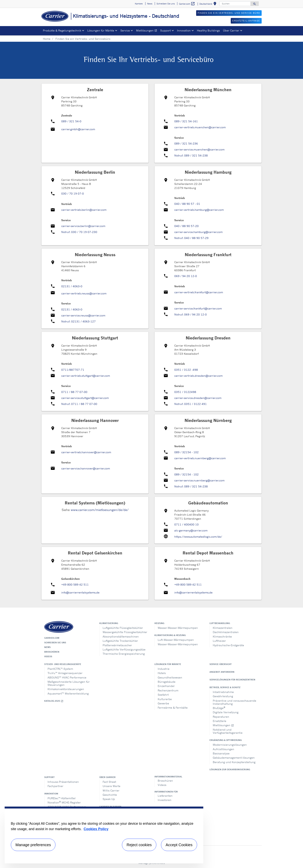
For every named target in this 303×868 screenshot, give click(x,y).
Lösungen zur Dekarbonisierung (230, 769)
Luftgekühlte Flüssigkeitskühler (123, 628)
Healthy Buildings (208, 30)
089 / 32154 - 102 (186, 452)
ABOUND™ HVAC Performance (67, 677)
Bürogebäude (167, 682)
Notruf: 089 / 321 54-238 (191, 155)
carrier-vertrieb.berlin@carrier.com (84, 210)
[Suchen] (235, 4)
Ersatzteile (220, 721)
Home (47, 39)
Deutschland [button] (209, 4)
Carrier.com (52, 638)
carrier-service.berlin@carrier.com (83, 226)
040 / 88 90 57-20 (186, 226)
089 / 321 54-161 (186, 121)
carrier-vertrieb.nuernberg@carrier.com (200, 458)
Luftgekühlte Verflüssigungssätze (124, 649)
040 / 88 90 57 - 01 (187, 204)
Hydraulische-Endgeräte (228, 645)
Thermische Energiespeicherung (124, 654)
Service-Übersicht (221, 664)
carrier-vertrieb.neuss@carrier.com (84, 293)
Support (49, 777)
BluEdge (219, 708)
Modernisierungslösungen (230, 745)
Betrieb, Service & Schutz (225, 687)
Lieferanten (165, 796)
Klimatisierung (109, 623)
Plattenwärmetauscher (117, 645)
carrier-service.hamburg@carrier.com (198, 232)
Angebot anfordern (222, 672)
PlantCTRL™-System (60, 669)
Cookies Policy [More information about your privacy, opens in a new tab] (96, 829)
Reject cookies (139, 845)
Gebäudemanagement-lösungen (234, 758)
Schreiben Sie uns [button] (166, 4)
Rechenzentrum (168, 690)
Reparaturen (221, 717)
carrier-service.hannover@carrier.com (86, 468)
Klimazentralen (223, 628)
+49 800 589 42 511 (75, 584)
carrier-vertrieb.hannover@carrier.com (86, 452)
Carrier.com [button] (187, 4)
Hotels (162, 673)
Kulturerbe (165, 699)
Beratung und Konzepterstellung (234, 762)
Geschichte (110, 795)
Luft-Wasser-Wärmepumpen (176, 640)
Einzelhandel (166, 686)
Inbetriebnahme (223, 692)
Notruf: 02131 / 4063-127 (78, 321)
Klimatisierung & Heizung (170, 635)
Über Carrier (107, 777)
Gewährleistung (223, 696)
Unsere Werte (111, 786)
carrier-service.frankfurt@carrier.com (198, 308)
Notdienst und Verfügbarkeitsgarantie (228, 731)
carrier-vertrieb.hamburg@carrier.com (199, 210)
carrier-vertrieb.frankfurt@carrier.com (199, 292)
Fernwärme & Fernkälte (173, 708)
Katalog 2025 (54, 701)
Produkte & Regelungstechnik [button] (62, 30)
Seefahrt (163, 695)
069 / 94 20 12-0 (186, 276)
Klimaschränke (222, 636)
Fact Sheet (109, 782)
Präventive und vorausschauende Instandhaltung (234, 702)
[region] (104, 835)
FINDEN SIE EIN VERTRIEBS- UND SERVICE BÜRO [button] (229, 13)
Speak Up (109, 799)
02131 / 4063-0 (72, 286)
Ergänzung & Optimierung (226, 740)
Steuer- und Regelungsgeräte (63, 664)
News (47, 647)
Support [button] (166, 30)
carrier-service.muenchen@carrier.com (199, 149)
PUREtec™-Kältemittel (62, 798)
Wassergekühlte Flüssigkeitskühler (125, 632)
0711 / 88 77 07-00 (74, 392)
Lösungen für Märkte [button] (101, 30)
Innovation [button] (184, 30)
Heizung (159, 623)
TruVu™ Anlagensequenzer (65, 673)
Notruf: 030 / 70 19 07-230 (79, 232)
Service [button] (125, 30)
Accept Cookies (179, 845)
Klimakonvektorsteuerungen (66, 689)
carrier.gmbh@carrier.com (78, 129)
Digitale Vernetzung (226, 712)
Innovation (51, 794)
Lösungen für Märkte (168, 664)
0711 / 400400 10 (186, 524)
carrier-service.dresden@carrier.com (198, 398)
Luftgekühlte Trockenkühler (120, 641)
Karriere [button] (139, 4)
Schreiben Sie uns (55, 643)
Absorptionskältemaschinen (121, 636)
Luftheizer (219, 641)
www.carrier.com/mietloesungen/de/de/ (100, 510)
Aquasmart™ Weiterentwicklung (68, 693)
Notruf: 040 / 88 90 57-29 (191, 238)
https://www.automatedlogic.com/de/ (198, 537)
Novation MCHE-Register (64, 802)
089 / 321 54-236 (186, 143)
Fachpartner (55, 786)
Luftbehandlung (220, 623)
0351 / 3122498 (185, 392)
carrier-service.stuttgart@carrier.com (85, 398)
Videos (48, 656)
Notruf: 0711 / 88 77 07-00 (79, 404)
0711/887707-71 (73, 370)
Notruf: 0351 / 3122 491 (191, 404)
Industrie (164, 669)
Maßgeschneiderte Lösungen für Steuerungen (69, 683)
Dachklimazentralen (226, 632)
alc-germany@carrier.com (191, 530)
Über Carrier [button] (231, 30)
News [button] (150, 4)
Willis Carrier (111, 790)
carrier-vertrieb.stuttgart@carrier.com (86, 376)
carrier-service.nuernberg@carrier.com (199, 480)
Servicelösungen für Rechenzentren (232, 680)
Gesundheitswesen (170, 677)
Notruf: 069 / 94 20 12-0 (191, 314)
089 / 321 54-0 (71, 121)
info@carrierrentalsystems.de (80, 592)
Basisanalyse (221, 753)
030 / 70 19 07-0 (73, 193)
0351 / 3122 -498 (186, 370)
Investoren (165, 800)
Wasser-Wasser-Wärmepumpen (178, 628)
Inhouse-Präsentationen (63, 782)
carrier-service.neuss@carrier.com (83, 315)
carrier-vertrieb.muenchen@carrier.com (200, 127)
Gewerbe (163, 703)
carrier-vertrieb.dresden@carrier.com (198, 376)
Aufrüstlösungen (223, 749)
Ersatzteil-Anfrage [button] (246, 21)
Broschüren (52, 652)
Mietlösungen (147, 31)
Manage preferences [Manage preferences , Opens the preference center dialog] (33, 845)
